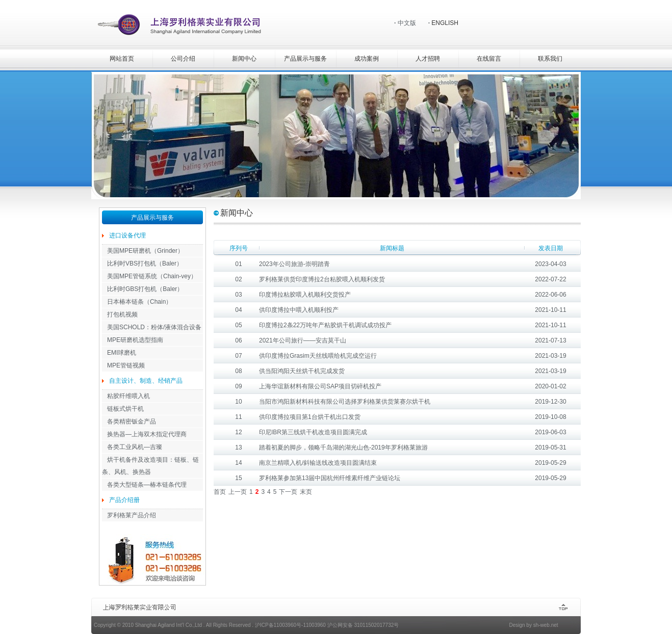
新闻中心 (244, 59)
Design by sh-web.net (533, 625)
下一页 (288, 492)
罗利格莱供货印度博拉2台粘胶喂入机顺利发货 (322, 279)
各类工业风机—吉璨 (135, 447)
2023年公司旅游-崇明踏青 (294, 264)
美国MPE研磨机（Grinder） (145, 251)
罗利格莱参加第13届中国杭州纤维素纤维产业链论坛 (330, 478)
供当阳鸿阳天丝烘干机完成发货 (302, 371)
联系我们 (550, 59)
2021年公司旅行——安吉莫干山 (303, 340)
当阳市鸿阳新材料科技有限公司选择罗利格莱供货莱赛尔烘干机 (345, 402)
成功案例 (367, 59)
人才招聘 (428, 59)
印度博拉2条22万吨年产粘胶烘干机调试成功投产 (325, 325)
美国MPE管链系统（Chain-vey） (152, 276)
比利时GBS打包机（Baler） (145, 289)
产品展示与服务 (305, 59)
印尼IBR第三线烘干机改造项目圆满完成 (313, 432)
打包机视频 (122, 314)
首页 (220, 492)
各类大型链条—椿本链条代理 (147, 485)
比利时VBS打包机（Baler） (145, 263)
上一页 (238, 492)
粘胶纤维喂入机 (128, 396)
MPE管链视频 (126, 365)
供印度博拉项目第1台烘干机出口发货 (310, 417)
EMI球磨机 (122, 353)
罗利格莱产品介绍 (132, 515)
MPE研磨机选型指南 (135, 340)
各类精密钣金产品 (132, 421)
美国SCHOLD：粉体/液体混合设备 (154, 327)
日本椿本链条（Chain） (139, 302)
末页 (306, 492)
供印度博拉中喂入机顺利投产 (299, 310)
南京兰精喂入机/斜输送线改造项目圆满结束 (318, 463)
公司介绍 (183, 59)
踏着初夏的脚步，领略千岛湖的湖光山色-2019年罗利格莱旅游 (343, 447)
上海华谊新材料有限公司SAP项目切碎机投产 (320, 386)
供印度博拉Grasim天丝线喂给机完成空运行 (318, 356)
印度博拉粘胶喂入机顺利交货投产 (305, 295)
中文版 (407, 23)
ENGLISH (445, 23)
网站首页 (122, 59)
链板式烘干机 (125, 409)
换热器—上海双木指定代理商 (147, 434)
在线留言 (489, 59)
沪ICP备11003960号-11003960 (290, 625)
